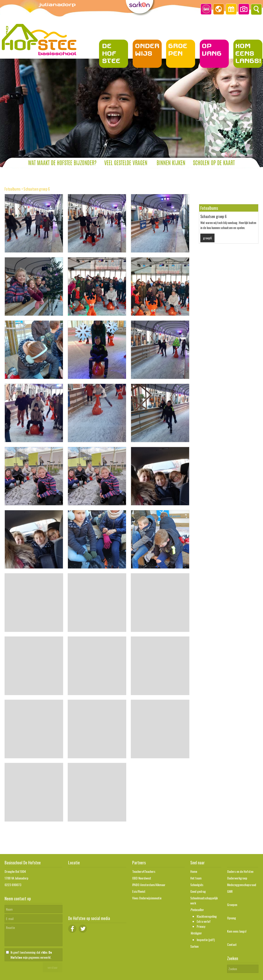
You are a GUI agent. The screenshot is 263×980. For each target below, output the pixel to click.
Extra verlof (204, 921)
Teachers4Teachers (144, 871)
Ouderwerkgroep (237, 878)
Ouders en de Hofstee (240, 871)
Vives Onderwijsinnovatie (147, 898)
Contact (232, 944)
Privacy (201, 926)
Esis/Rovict (139, 891)
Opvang (232, 918)
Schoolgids (197, 885)
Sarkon (194, 946)
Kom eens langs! (237, 931)
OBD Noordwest (142, 878)
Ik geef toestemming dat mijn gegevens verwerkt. (31, 955)
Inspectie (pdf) (206, 940)
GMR (230, 891)
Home (194, 871)
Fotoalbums (13, 189)
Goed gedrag (198, 891)
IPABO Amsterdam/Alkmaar (149, 885)
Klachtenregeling (207, 916)
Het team (196, 878)
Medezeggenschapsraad (242, 885)
